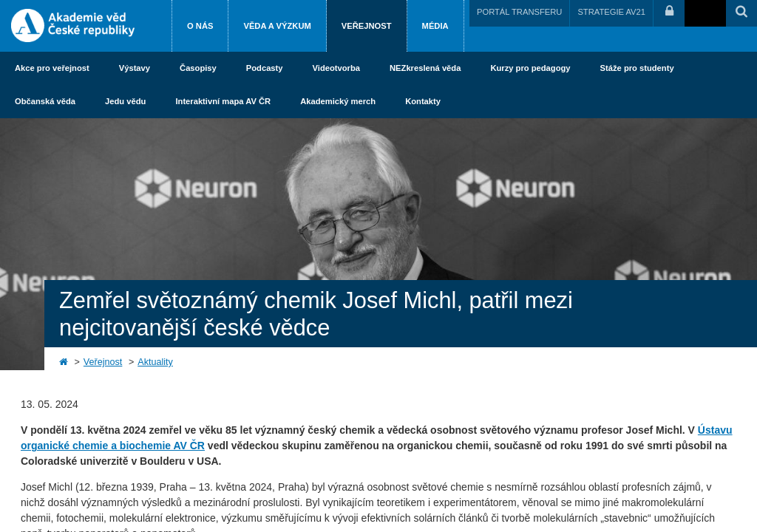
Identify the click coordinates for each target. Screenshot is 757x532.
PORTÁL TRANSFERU (519, 12)
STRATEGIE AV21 (611, 12)
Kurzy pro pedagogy (530, 68)
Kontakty (423, 101)
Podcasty (265, 68)
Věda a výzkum (277, 26)
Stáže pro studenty (637, 68)
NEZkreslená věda (425, 68)
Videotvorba (336, 68)
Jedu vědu (125, 101)
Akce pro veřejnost (52, 68)
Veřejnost (367, 26)
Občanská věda (45, 101)
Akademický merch (338, 101)
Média (435, 26)
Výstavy (135, 68)
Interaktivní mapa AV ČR (223, 101)
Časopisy (198, 68)
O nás (200, 26)
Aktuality (155, 362)
